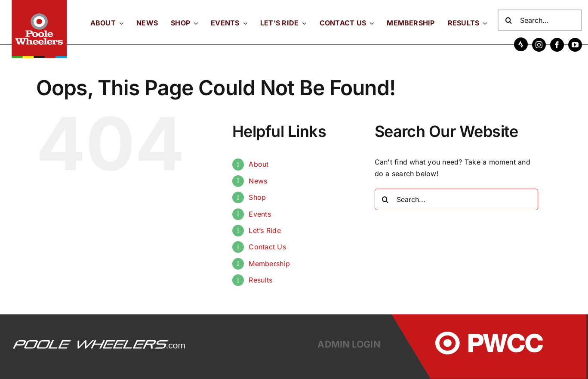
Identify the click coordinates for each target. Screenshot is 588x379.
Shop (257, 197)
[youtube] (575, 45)
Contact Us (267, 247)
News (258, 181)
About (259, 164)
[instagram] (539, 45)
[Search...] (540, 20)
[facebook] (557, 45)
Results (260, 280)
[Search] (508, 20)
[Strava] (521, 44)
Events (260, 214)
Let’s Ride (265, 230)
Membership (269, 264)
